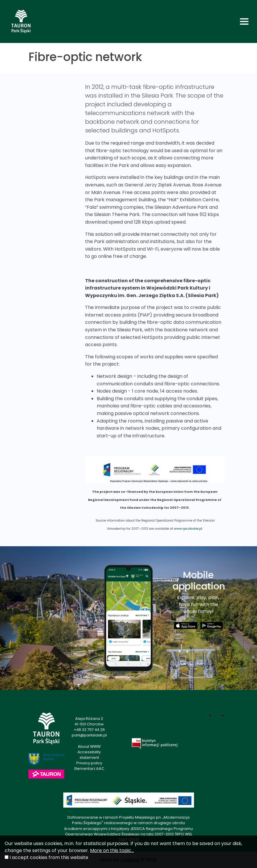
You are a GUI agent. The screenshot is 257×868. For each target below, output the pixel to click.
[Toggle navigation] (244, 21)
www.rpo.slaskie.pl (188, 529)
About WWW (89, 746)
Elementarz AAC (89, 769)
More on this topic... (112, 850)
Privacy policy (89, 763)
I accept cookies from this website (49, 857)
